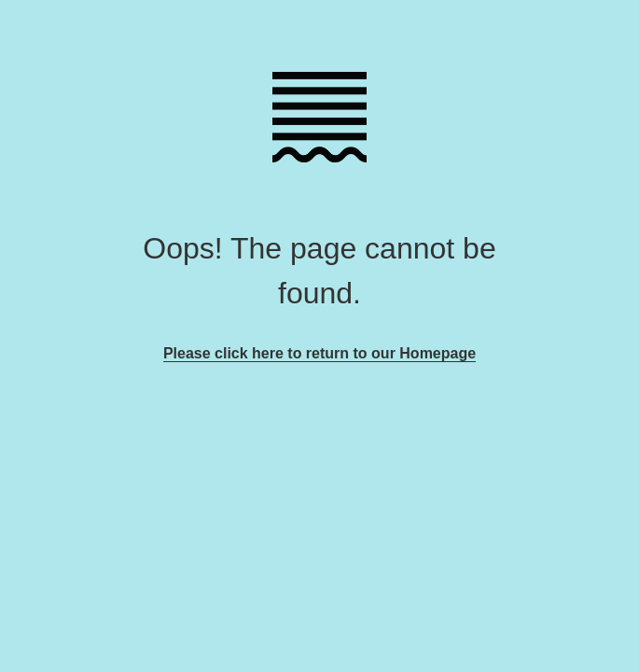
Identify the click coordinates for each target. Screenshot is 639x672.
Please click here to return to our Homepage (319, 353)
